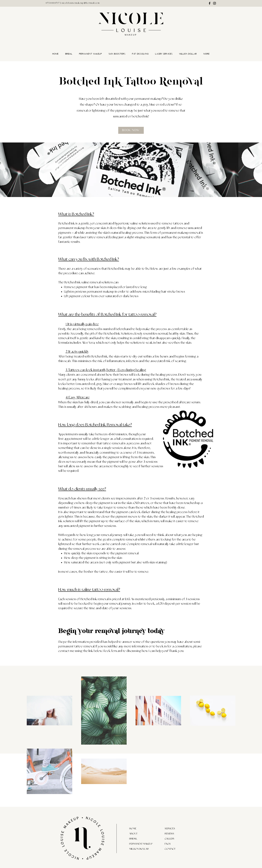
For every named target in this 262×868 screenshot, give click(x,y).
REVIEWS (169, 834)
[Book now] (131, 130)
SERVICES (170, 829)
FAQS (168, 844)
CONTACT (170, 849)
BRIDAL (133, 839)
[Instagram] (215, 3)
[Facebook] (210, 3)
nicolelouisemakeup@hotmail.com (81, 3)
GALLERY (170, 839)
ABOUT (133, 834)
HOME (133, 829)
